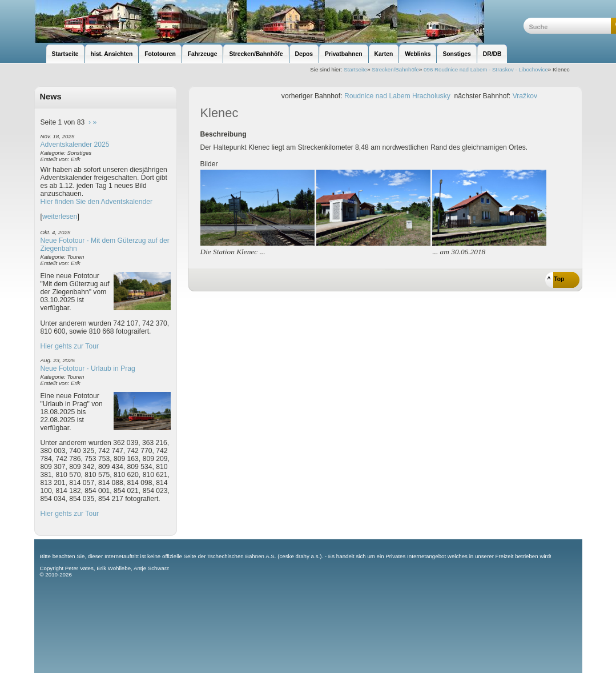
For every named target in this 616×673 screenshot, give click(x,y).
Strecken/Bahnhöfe (395, 69)
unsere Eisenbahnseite (279, 21)
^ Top (556, 279)
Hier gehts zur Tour (70, 346)
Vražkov (525, 96)
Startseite (355, 69)
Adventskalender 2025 (75, 145)
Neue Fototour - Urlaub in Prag (88, 368)
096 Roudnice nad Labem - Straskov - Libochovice (486, 69)
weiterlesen (60, 217)
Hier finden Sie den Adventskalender (97, 202)
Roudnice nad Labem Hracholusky (397, 96)
